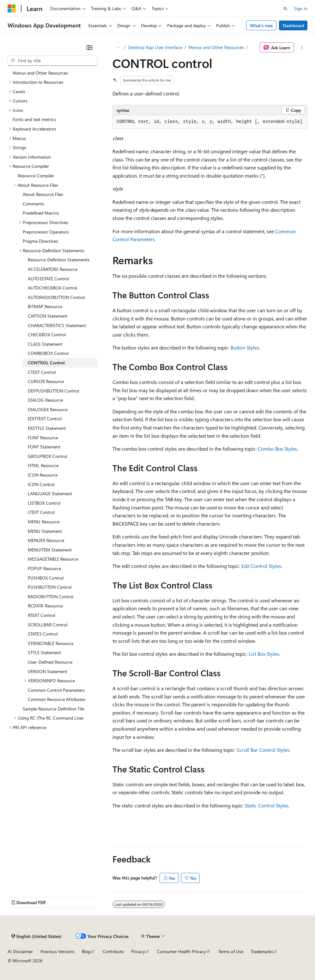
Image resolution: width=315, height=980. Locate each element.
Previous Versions (57, 951)
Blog (86, 951)
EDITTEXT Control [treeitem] (45, 419)
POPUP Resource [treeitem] (44, 568)
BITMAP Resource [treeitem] (45, 306)
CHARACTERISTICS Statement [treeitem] (57, 325)
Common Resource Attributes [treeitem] (57, 699)
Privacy (138, 951)
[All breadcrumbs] (118, 47)
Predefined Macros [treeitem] (41, 213)
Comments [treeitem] (33, 204)
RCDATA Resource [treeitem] (45, 606)
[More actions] (302, 47)
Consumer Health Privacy (182, 951)
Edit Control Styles (261, 566)
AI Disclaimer (20, 951)
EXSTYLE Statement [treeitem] (47, 428)
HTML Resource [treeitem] (43, 465)
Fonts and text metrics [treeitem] (34, 119)
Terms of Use (231, 951)
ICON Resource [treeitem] (43, 475)
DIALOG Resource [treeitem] (45, 400)
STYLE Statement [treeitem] (44, 652)
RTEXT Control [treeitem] (41, 615)
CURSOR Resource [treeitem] (46, 381)
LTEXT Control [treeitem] (41, 512)
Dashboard (293, 25)
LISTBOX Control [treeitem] (44, 503)
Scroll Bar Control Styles (263, 750)
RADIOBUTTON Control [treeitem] (51, 597)
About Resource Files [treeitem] (43, 194)
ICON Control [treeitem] (41, 484)
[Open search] (285, 9)
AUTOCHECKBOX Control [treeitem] (52, 288)
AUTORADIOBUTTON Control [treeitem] (56, 297)
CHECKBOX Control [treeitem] (47, 335)
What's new (261, 25)
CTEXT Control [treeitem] (42, 372)
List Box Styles (264, 654)
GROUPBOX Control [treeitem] (47, 456)
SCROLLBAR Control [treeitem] (48, 625)
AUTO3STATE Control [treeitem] (48, 279)
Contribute (113, 951)
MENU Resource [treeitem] (44, 522)
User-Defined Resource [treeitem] (50, 662)
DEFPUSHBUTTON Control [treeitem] (53, 391)
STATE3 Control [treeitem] (43, 634)
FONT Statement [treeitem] (44, 447)
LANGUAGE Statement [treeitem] (50, 493)
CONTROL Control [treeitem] (46, 363)
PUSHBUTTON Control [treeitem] (50, 587)
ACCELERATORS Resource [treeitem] (53, 269)
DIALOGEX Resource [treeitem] (48, 409)
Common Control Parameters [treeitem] (56, 690)
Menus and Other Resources (216, 47)
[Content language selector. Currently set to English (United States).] (36, 936)
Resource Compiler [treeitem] (36, 176)
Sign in (301, 8)
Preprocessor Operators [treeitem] (46, 232)
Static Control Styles (267, 805)
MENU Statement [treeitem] (45, 531)
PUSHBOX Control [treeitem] (46, 578)
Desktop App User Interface (155, 47)
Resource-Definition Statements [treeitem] (59, 260)
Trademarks (262, 951)
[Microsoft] (12, 9)
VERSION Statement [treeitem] (48, 671)
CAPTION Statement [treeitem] (48, 316)
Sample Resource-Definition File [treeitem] (53, 709)
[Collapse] (89, 47)
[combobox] (52, 61)
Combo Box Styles (277, 449)
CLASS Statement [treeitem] (45, 344)
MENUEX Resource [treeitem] (46, 540)
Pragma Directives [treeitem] (40, 241)
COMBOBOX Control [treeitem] (48, 353)
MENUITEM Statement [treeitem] (50, 550)
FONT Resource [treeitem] (43, 438)
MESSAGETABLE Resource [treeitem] (53, 559)
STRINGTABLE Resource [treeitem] (51, 643)
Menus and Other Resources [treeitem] (40, 73)
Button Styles (245, 347)
